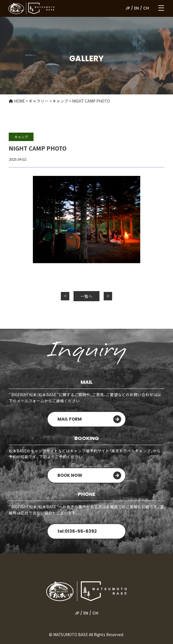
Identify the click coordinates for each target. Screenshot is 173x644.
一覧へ (86, 296)
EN (137, 8)
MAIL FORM (70, 419)
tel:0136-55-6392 (77, 531)
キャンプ (21, 137)
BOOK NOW (70, 475)
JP (128, 8)
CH (146, 8)
